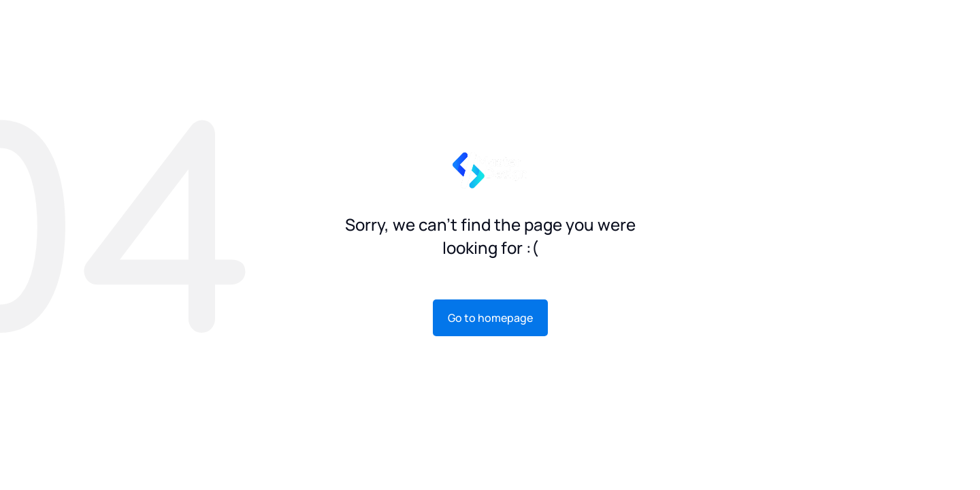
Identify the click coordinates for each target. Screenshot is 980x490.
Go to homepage (490, 318)
